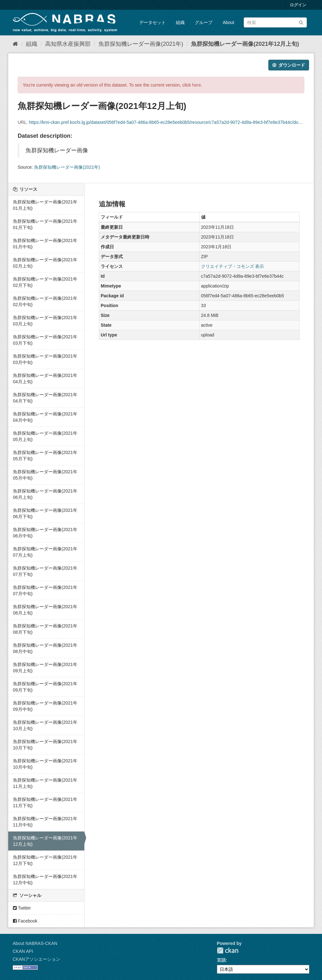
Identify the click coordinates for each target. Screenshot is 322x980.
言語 (221, 960)
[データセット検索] (275, 22)
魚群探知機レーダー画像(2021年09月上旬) (45, 668)
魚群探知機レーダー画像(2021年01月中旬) (45, 244)
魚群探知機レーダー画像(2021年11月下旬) (45, 802)
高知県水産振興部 (68, 44)
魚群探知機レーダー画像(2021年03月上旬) (45, 321)
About (228, 22)
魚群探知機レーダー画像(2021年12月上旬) (245, 44)
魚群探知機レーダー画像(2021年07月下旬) (45, 571)
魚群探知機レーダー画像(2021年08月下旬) (45, 629)
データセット (152, 22)
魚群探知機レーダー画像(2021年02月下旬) (45, 282)
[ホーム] (15, 44)
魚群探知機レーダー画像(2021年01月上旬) (45, 205)
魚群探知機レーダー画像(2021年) (141, 44)
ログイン (298, 5)
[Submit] (301, 22)
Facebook (25, 921)
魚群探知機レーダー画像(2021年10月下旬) (45, 745)
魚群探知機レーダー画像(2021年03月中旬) (45, 359)
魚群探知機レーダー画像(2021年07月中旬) (45, 590)
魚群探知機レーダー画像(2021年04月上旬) (45, 378)
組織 (180, 22)
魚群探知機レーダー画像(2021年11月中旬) (45, 822)
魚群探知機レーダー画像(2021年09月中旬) (45, 706)
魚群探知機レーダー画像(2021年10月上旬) (45, 725)
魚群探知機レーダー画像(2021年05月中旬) (45, 475)
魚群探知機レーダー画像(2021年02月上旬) (45, 263)
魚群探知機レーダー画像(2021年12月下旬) (45, 860)
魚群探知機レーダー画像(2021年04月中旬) (45, 417)
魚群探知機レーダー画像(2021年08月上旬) (45, 610)
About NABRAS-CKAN (35, 943)
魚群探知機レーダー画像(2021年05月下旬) (45, 456)
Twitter (22, 908)
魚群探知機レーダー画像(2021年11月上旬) (45, 783)
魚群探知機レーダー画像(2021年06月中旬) (45, 533)
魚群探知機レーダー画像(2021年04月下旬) (45, 398)
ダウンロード (289, 65)
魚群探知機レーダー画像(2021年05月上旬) (45, 436)
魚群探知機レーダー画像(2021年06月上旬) (45, 494)
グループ (204, 22)
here (197, 85)
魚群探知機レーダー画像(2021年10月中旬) (45, 764)
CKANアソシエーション (36, 959)
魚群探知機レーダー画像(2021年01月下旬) (45, 224)
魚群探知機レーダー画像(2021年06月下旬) (45, 513)
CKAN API (23, 951)
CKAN (228, 950)
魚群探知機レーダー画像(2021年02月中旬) (45, 301)
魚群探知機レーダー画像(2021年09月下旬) (45, 687)
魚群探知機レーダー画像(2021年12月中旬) (45, 880)
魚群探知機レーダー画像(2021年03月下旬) (45, 340)
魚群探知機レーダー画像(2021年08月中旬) (45, 648)
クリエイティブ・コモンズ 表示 (233, 266)
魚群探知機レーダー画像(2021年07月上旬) (45, 552)
